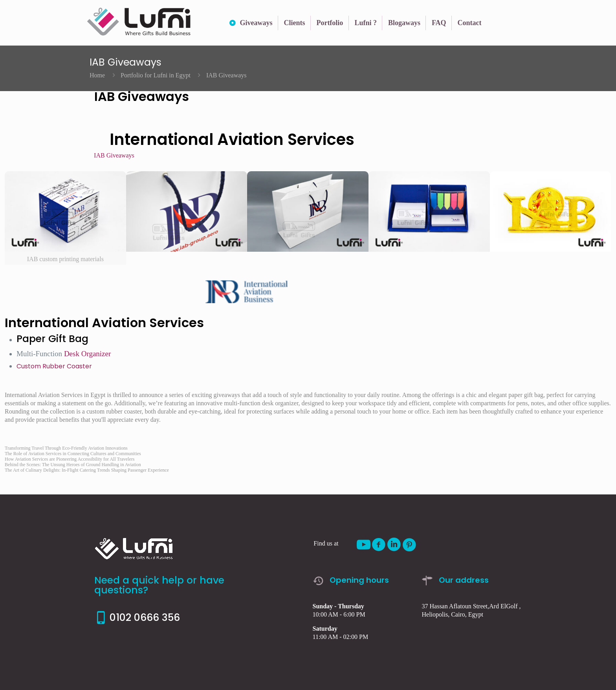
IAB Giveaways (114, 155)
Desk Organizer (87, 354)
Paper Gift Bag (52, 339)
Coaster (79, 366)
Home (97, 75)
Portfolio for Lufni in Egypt (156, 75)
